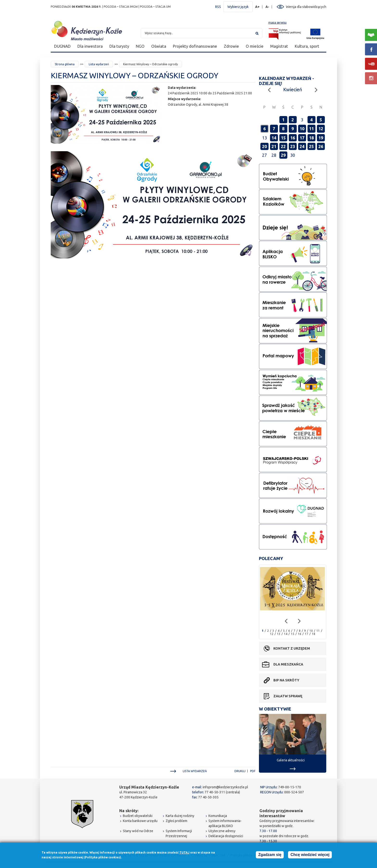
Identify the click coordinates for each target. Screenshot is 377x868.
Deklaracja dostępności (226, 836)
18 (311, 138)
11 (311, 129)
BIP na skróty (286, 680)
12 (321, 129)
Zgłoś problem (176, 821)
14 (274, 138)
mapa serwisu (277, 23)
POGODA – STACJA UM (155, 7)
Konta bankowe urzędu (140, 821)
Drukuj (240, 771)
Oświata (159, 46)
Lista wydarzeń (99, 64)
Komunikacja (218, 816)
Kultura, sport (307, 46)
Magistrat (279, 46)
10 (302, 129)
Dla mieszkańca (288, 664)
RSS (218, 7)
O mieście (255, 46)
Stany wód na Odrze (138, 831)
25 (311, 146)
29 (283, 155)
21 (274, 146)
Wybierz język (238, 7)
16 (293, 138)
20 (264, 146)
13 (279, 634)
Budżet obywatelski (138, 816)
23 (293, 146)
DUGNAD (62, 46)
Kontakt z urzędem (292, 648)
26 (321, 146)
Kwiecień (293, 89)
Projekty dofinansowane (195, 46)
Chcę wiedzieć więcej (310, 855)
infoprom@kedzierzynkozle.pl (225, 787)
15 (283, 138)
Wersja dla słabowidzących (306, 7)
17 (302, 138)
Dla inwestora (90, 46)
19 (321, 138)
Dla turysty (119, 46)
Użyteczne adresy (222, 831)
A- (267, 7)
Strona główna (65, 64)
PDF (253, 771)
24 (302, 146)
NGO (140, 46)
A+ (258, 7)
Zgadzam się (270, 855)
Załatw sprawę (288, 696)
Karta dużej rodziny (180, 816)
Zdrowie (231, 46)
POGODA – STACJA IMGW (121, 7)
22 (283, 146)
